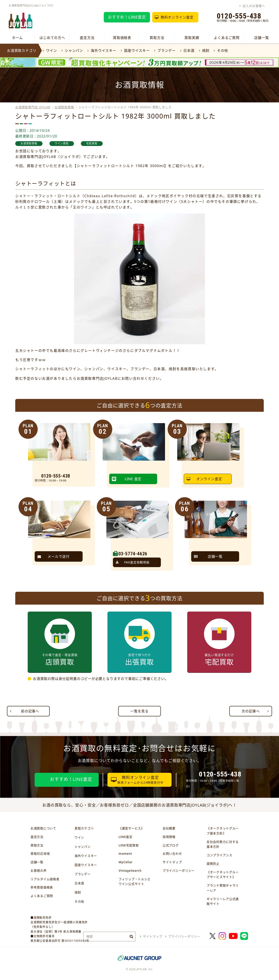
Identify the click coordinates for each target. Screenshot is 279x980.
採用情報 (169, 837)
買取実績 (192, 38)
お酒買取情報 (64, 107)
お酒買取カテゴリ (22, 51)
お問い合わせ (172, 854)
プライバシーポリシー (179, 871)
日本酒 (189, 51)
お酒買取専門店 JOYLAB (33, 107)
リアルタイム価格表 (45, 879)
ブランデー (167, 51)
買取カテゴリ (84, 828)
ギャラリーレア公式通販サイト (223, 901)
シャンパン (74, 51)
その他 (223, 51)
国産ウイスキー (137, 51)
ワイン (51, 51)
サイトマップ (172, 862)
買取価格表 (122, 38)
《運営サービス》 (131, 828)
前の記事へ (30, 711)
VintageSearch (130, 871)
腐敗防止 (213, 864)
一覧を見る (139, 711)
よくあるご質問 (227, 38)
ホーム (17, 38)
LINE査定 (125, 837)
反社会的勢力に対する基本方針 (223, 844)
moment (125, 854)
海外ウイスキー (104, 51)
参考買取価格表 (42, 887)
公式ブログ (171, 845)
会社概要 (169, 828)
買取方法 (157, 38)
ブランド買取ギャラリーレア (223, 888)
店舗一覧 (261, 38)
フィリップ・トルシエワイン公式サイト (135, 882)
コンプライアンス (219, 855)
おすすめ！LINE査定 (127, 17)
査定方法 (87, 38)
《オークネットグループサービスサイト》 (223, 875)
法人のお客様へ (254, 6)
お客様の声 (39, 871)
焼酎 (206, 51)
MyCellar (126, 862)
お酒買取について (43, 828)
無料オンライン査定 (177, 17)
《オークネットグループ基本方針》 (223, 831)
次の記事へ (251, 711)
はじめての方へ (52, 38)
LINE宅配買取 (129, 845)
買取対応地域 (40, 854)
